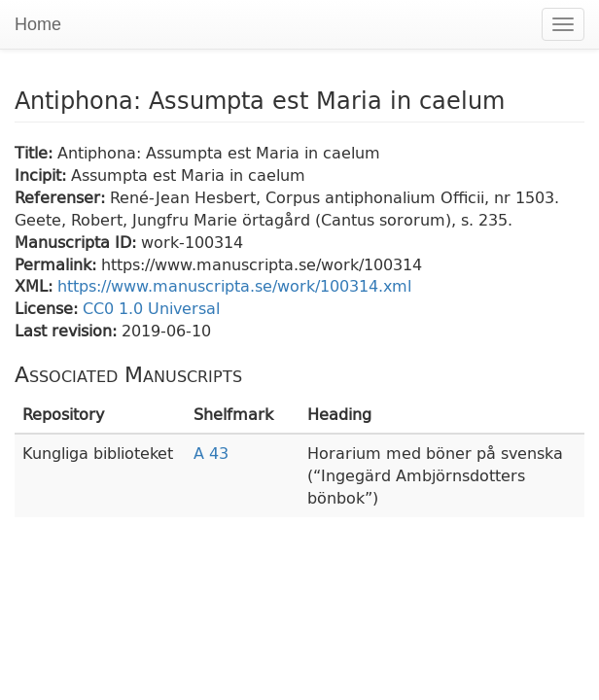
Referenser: (62, 197)
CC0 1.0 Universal (151, 308)
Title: (36, 152)
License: (49, 308)
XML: (36, 285)
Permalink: (58, 264)
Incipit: (43, 175)
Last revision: (68, 330)
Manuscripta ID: (78, 242)
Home (38, 24)
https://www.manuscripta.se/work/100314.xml (234, 285)
